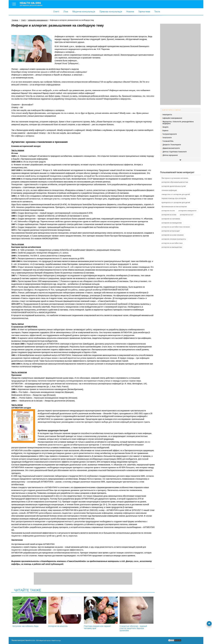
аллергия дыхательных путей (174, 186)
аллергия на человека (171, 219)
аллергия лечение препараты (174, 239)
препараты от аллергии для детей (176, 202)
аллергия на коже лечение (173, 235)
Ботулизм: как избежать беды (29, 612)
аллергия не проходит (171, 231)
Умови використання (21, 640)
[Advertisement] (180, 64)
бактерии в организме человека (175, 178)
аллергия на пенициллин (172, 223)
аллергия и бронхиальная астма (175, 182)
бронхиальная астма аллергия (174, 207)
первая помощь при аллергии (174, 198)
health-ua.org (33, 4)
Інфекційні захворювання (172, 118)
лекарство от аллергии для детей (176, 194)
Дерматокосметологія (171, 148)
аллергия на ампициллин (172, 247)
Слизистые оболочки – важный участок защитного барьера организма (137, 614)
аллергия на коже (169, 215)
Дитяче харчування (170, 155)
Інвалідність (167, 115)
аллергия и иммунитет (187, 211)
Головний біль (168, 141)
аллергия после (168, 211)
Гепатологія (167, 138)
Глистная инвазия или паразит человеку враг (101, 613)
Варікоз (165, 131)
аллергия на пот (187, 215)
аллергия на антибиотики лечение (176, 227)
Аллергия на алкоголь (65, 612)
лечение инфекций (169, 190)
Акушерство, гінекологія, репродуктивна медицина (178, 123)
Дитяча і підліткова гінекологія (175, 152)
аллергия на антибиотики (172, 243)
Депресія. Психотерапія (172, 145)
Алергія (165, 127)
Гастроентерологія (170, 134)
